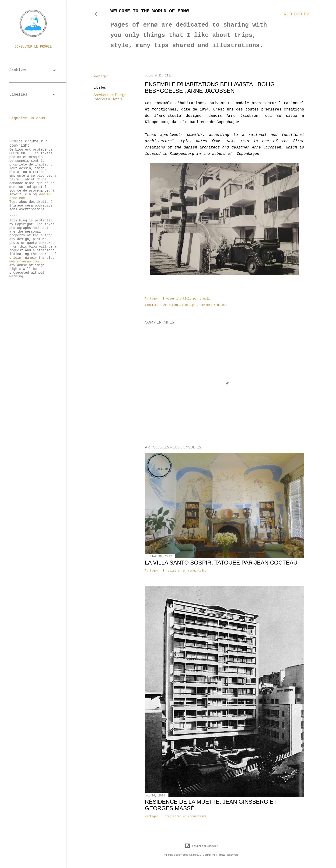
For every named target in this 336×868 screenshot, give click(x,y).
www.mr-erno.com (24, 262)
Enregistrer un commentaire (185, 571)
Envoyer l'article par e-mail (186, 299)
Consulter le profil (33, 47)
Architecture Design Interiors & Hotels (110, 97)
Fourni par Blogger (201, 846)
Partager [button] (101, 76)
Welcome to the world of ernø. (151, 11)
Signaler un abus (27, 118)
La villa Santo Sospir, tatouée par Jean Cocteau (221, 563)
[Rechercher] (296, 14)
